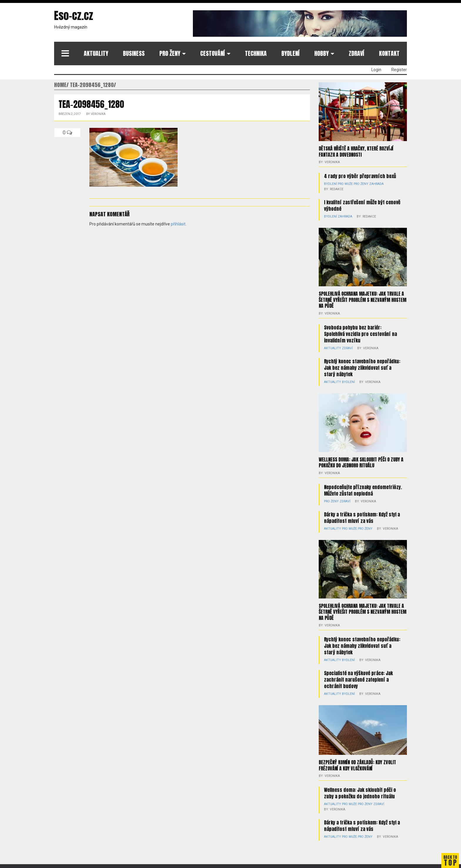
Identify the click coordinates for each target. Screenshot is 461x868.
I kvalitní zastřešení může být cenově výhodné (362, 205)
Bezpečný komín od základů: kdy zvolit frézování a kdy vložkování (357, 764)
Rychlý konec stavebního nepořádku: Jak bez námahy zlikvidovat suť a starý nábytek (362, 367)
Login (376, 70)
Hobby (321, 53)
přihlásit (178, 224)
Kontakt (389, 53)
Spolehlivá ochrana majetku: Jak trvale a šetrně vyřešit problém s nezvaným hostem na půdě (363, 299)
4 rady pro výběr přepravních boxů (360, 176)
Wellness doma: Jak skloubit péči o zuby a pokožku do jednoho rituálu (361, 461)
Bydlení (290, 53)
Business (134, 53)
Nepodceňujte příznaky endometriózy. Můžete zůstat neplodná (363, 489)
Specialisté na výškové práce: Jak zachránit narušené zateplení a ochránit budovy (358, 678)
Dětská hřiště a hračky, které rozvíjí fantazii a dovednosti (356, 151)
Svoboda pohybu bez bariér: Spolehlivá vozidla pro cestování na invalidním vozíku (360, 333)
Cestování (213, 53)
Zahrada (374, 184)
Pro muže (344, 184)
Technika (256, 53)
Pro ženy (170, 53)
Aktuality (96, 53)
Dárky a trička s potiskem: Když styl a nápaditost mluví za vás (362, 516)
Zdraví (356, 53)
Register (399, 70)
